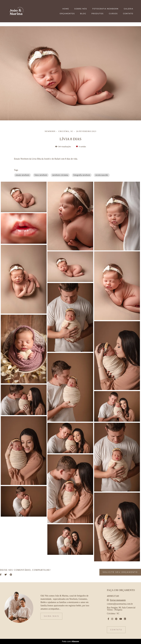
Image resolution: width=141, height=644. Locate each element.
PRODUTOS (97, 14)
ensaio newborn (22, 175)
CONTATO (128, 14)
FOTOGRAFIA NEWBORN (105, 9)
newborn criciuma (60, 175)
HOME (66, 9)
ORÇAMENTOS (67, 14)
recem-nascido (102, 175)
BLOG (83, 14)
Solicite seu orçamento (120, 572)
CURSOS (113, 14)
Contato (116, 630)
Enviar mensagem (118, 600)
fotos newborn (41, 175)
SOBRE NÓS (81, 9)
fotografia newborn (82, 175)
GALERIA (129, 9)
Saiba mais (51, 616)
